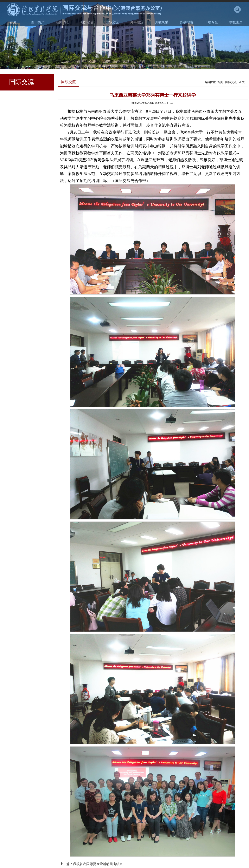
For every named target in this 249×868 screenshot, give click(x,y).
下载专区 (211, 22)
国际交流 (112, 22)
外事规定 (137, 22)
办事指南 (186, 22)
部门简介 (38, 22)
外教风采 (162, 22)
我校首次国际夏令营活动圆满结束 (98, 864)
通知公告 (87, 22)
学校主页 (236, 22)
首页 (13, 22)
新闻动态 (63, 22)
